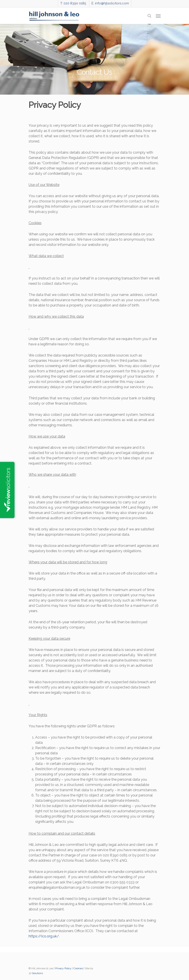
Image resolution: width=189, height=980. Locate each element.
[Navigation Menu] (158, 16)
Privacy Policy (63, 968)
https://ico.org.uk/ (44, 936)
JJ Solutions (36, 973)
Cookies (78, 968)
